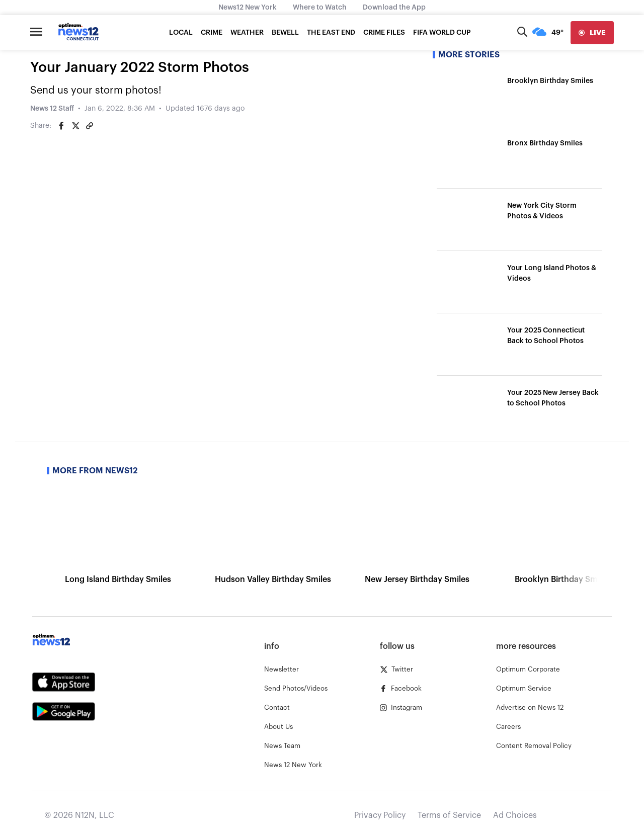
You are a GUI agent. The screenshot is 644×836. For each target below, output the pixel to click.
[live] (592, 33)
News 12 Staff (52, 109)
